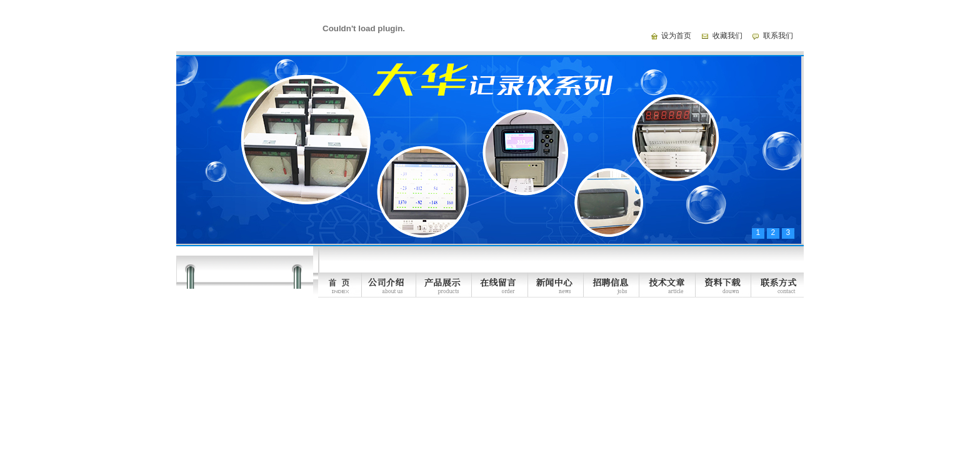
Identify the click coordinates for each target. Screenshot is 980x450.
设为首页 (676, 36)
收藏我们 (727, 36)
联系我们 (778, 36)
